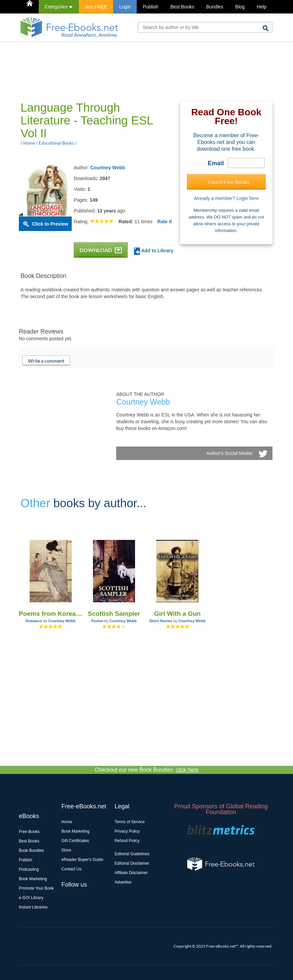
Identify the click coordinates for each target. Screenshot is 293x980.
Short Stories (161, 621)
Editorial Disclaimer (132, 863)
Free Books (29, 832)
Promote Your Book (36, 888)
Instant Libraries (33, 907)
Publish (151, 7)
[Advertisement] (141, 71)
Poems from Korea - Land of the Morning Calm (51, 614)
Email (216, 163)
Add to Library (154, 251)
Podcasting (29, 869)
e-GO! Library (31, 898)
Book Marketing (33, 879)
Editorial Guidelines (132, 854)
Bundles (215, 7)
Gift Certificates (75, 841)
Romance (34, 621)
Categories (59, 7)
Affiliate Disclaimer (131, 873)
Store (66, 850)
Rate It (165, 222)
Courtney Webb (108, 168)
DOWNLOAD (101, 250)
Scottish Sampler (114, 614)
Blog (240, 7)
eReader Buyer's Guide (82, 860)
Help (262, 7)
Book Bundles (31, 851)
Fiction (97, 621)
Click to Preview (50, 224)
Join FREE (96, 7)
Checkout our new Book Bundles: (147, 770)
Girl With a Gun (177, 614)
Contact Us (71, 869)
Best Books (182, 7)
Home (67, 822)
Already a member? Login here (226, 198)
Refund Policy (127, 841)
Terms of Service (129, 822)
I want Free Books (229, 182)
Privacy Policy (127, 831)
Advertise (123, 882)
